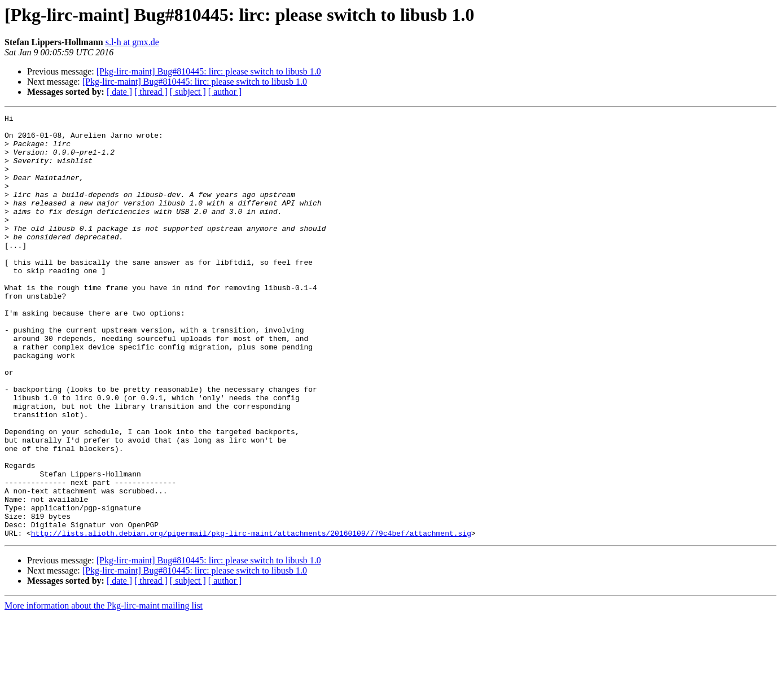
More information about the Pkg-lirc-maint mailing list (104, 690)
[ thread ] (151, 92)
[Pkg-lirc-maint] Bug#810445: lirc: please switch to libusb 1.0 (209, 71)
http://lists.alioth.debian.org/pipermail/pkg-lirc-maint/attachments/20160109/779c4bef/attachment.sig (251, 618)
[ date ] (119, 92)
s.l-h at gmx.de (132, 42)
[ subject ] (188, 92)
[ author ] (225, 92)
